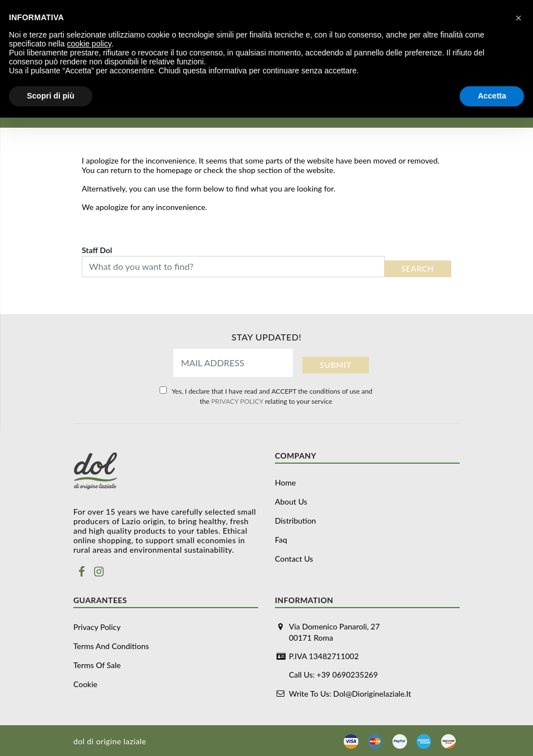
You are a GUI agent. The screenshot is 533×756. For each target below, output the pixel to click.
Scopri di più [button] (51, 96)
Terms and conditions (111, 646)
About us (291, 501)
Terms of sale (97, 665)
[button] (518, 18)
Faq (281, 540)
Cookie (85, 684)
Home (285, 482)
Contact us (294, 559)
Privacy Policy (97, 627)
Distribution (295, 521)
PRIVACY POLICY (237, 401)
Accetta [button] (492, 96)
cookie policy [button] (89, 44)
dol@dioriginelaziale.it (372, 693)
